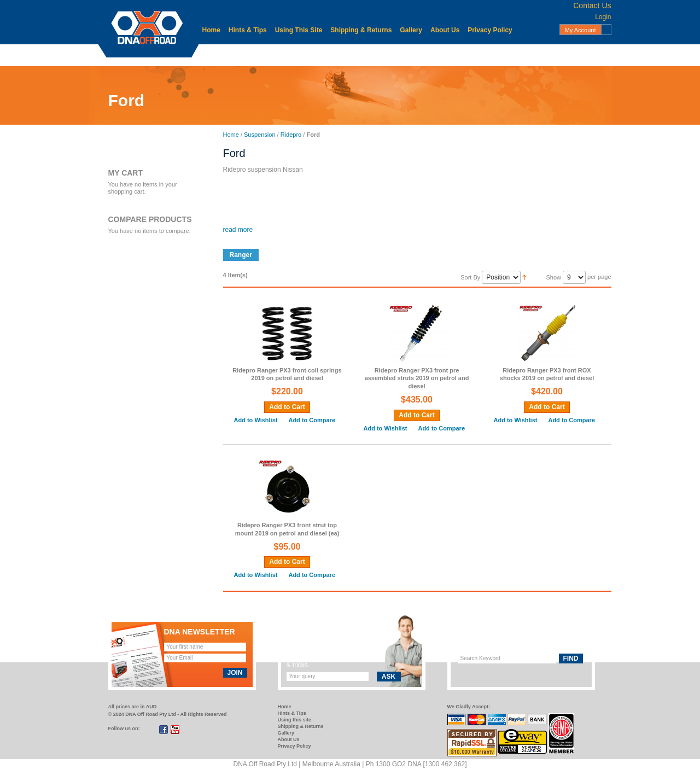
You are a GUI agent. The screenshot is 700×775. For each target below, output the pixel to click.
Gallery (411, 30)
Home (211, 30)
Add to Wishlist (256, 420)
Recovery (455, 55)
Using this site (295, 720)
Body (270, 55)
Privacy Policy (490, 30)
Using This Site (299, 30)
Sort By (470, 277)
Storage (498, 55)
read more (238, 230)
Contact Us (592, 5)
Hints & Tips (248, 30)
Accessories (227, 55)
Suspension (545, 55)
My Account (581, 30)
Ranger (241, 255)
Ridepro (291, 135)
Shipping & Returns (361, 30)
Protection (407, 55)
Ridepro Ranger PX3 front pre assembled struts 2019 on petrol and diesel (417, 378)
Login (603, 17)
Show (553, 277)
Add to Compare (312, 420)
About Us (445, 30)
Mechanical (356, 55)
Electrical (307, 55)
